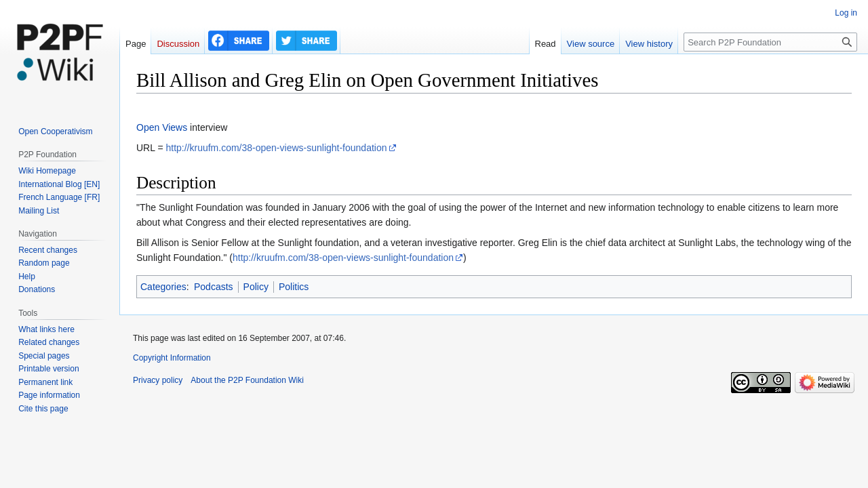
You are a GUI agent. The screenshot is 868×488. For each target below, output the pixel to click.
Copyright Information (172, 358)
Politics (294, 287)
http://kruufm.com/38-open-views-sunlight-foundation (276, 148)
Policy (256, 287)
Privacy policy (158, 380)
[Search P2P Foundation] (770, 42)
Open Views (162, 127)
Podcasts (214, 287)
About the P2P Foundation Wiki (247, 380)
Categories (163, 287)
